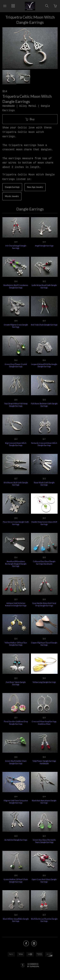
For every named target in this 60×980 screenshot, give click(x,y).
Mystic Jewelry (12, 196)
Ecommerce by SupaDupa (33, 965)
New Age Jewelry (35, 187)
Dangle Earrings (12, 187)
